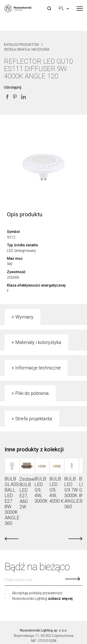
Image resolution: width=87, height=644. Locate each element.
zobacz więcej (60, 599)
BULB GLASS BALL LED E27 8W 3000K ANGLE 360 (12, 501)
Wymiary (24, 317)
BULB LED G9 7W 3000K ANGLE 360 (72, 493)
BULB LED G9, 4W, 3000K (41, 490)
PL (64, 8)
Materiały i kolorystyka (38, 342)
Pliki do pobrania (32, 393)
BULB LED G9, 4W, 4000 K (57, 490)
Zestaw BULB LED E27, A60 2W (27, 493)
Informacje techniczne (38, 368)
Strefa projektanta (34, 419)
